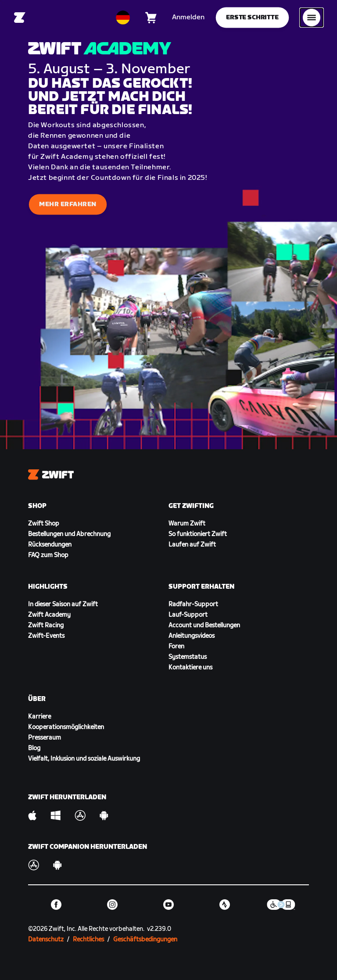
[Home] (20, 18)
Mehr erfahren (68, 204)
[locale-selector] (123, 18)
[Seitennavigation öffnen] (312, 18)
